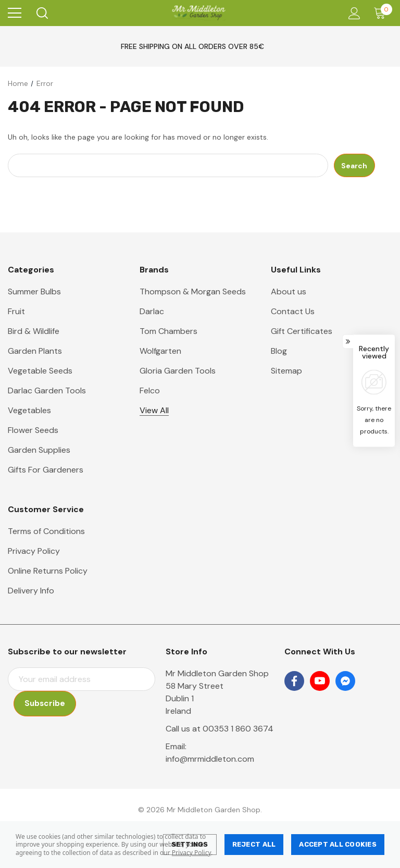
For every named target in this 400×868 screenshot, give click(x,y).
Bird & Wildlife (34, 331)
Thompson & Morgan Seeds (193, 292)
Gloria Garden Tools (178, 371)
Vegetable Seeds (40, 371)
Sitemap (286, 371)
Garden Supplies (39, 450)
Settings (190, 844)
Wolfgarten (160, 351)
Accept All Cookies (338, 844)
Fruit (16, 311)
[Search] (41, 13)
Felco (150, 390)
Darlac (152, 311)
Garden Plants (35, 351)
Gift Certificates (302, 331)
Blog (279, 351)
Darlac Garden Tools (47, 390)
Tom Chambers (168, 331)
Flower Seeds (33, 430)
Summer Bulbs (34, 292)
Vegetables (29, 410)
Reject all (254, 844)
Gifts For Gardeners (46, 470)
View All (154, 410)
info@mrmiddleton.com (210, 759)
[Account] (352, 13)
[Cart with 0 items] (382, 13)
